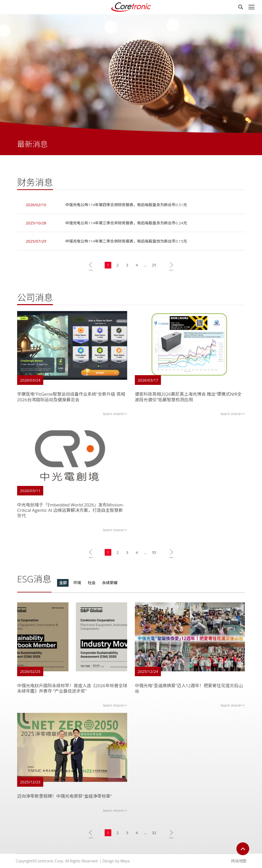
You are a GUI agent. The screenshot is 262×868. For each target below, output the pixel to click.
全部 (63, 584)
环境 (77, 584)
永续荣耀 (110, 584)
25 (154, 266)
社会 (92, 584)
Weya (125, 861)
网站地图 (239, 861)
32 (154, 834)
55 (154, 553)
